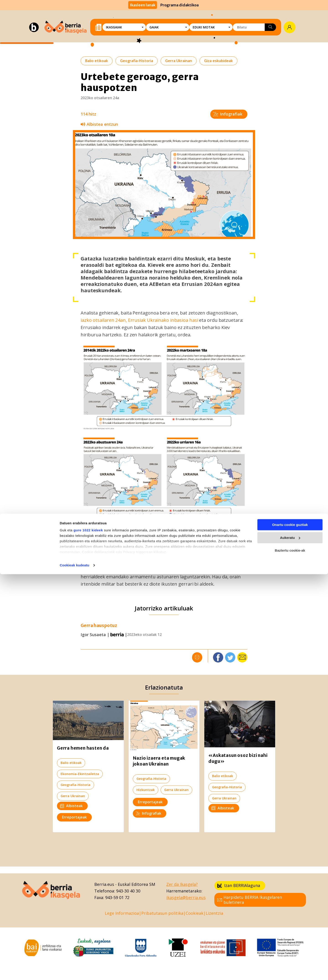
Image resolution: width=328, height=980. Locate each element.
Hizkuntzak (146, 790)
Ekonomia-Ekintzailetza (80, 774)
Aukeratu (290, 943)
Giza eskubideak (218, 61)
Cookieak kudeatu (74, 971)
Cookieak (195, 913)
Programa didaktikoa (179, 5)
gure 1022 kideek (88, 936)
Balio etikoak (97, 61)
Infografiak (228, 114)
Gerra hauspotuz (99, 626)
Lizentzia (214, 913)
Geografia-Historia (137, 61)
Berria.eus (104, 884)
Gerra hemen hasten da (83, 748)
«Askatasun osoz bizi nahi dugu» (238, 758)
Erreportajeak (74, 817)
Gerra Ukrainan (179, 61)
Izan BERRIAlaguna (239, 885)
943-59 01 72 (117, 897)
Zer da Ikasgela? (182, 884)
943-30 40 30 (128, 891)
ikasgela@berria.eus (186, 897)
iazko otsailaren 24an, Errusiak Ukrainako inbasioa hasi (139, 320)
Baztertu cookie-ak (290, 956)
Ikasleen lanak (143, 5)
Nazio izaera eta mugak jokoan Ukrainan (159, 761)
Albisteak (71, 806)
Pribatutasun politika (162, 913)
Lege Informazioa (122, 913)
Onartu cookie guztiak (290, 931)
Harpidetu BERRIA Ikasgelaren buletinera (250, 900)
